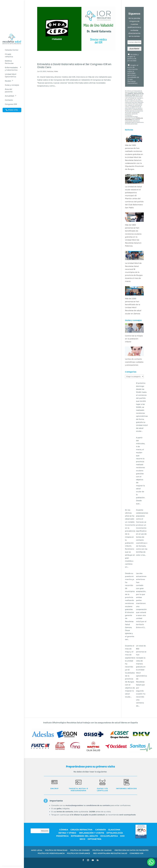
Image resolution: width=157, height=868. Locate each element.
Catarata (101, 830)
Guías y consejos (12, 85)
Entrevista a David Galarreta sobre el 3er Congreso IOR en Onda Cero (74, 66)
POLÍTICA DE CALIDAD (102, 850)
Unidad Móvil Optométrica (11, 75)
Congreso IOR (11, 104)
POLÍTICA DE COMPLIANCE (79, 853)
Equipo (8, 81)
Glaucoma (114, 830)
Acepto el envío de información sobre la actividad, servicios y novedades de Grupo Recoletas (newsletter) (133, 74)
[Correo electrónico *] (134, 42)
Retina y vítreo (68, 833)
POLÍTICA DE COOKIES (80, 850)
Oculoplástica (109, 836)
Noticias (50, 71)
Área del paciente (9, 90)
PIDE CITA (13, 110)
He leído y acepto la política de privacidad (133, 57)
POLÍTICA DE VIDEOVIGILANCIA (51, 853)
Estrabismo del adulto (84, 836)
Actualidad (10, 96)
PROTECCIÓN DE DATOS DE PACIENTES (132, 850)
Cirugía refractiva (9, 55)
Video (56, 71)
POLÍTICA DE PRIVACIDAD (56, 850)
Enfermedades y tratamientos (11, 69)
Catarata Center (12, 50)
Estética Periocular (9, 62)
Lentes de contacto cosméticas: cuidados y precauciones (134, 362)
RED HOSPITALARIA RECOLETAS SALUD (110, 853)
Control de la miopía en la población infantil (134, 339)
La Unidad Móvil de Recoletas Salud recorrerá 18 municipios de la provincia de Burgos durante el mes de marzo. (134, 272)
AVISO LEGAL (37, 850)
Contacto (9, 100)
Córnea (64, 830)
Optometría (94, 839)
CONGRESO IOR (136, 853)
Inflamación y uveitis (92, 833)
